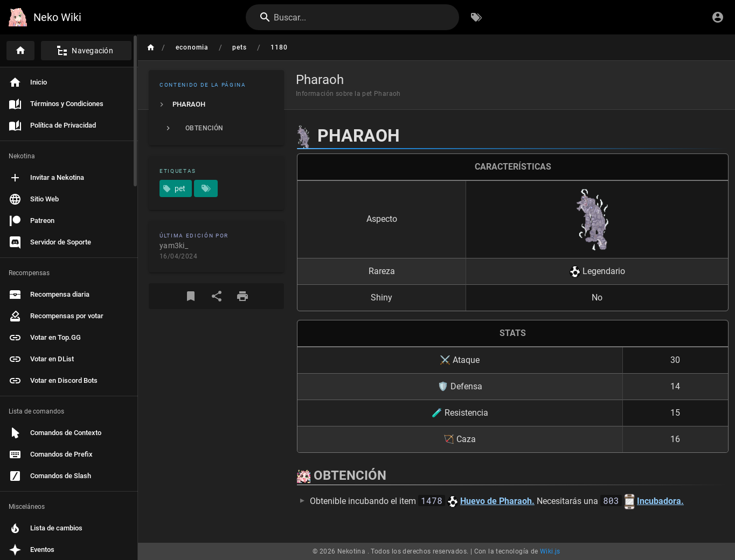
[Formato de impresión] (242, 296)
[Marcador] (191, 296)
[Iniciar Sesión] (718, 17)
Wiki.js (550, 551)
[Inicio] (20, 51)
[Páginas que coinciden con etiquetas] (206, 188)
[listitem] (216, 104)
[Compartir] (217, 296)
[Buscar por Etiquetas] (476, 17)
